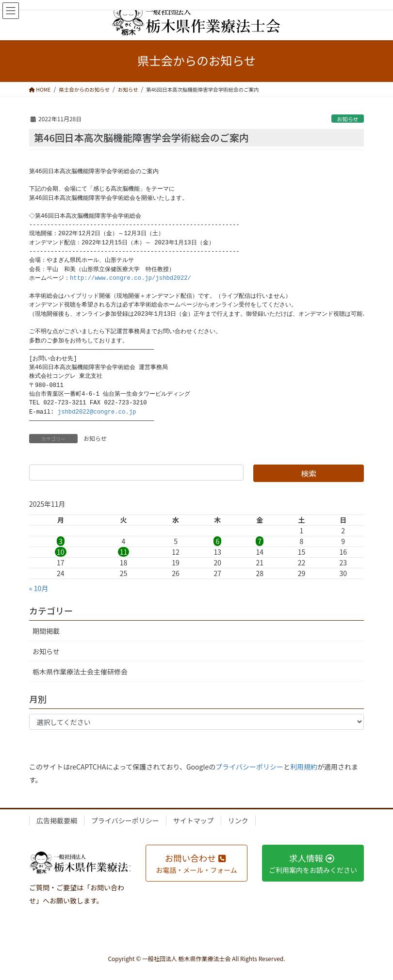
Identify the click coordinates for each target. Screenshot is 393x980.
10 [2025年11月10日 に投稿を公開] (61, 552)
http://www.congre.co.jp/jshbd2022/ (131, 278)
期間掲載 (46, 631)
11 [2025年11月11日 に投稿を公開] (124, 552)
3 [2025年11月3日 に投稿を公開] (61, 541)
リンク (238, 820)
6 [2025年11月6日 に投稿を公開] (217, 541)
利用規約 (304, 767)
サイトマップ (194, 820)
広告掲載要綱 (57, 820)
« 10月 (39, 588)
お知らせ (348, 119)
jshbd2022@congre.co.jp (97, 412)
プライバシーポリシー (249, 767)
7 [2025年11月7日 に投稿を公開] (260, 541)
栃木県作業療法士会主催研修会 (80, 672)
